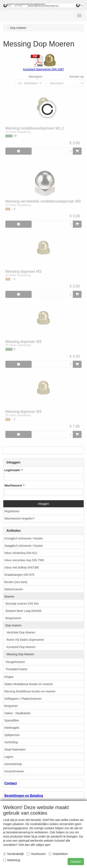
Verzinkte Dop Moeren (21, 632)
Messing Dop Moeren (20, 654)
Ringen (9, 677)
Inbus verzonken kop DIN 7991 (24, 560)
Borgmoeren (13, 618)
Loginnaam (12, 470)
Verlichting (11, 742)
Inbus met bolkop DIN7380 (22, 567)
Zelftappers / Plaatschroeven (23, 699)
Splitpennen (12, 735)
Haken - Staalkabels (17, 713)
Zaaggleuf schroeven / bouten (24, 546)
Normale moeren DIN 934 (22, 604)
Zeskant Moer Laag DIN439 (23, 611)
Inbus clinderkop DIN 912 (21, 553)
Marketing (12, 860)
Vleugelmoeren (15, 662)
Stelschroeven (14, 589)
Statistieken (58, 854)
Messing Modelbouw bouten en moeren (30, 691)
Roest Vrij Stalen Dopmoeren (25, 640)
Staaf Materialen (15, 749)
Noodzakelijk (13, 854)
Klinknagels (12, 728)
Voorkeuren (36, 854)
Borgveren (11, 706)
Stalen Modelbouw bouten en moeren (29, 684)
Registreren (12, 511)
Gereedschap (13, 764)
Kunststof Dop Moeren (21, 647)
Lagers (9, 757)
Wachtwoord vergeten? (19, 518)
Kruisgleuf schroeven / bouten (24, 538)
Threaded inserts (16, 669)
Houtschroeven (14, 771)
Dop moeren (13, 625)
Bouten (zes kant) (16, 582)
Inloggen (43, 504)
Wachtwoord (13, 485)
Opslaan (76, 862)
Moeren (9, 597)
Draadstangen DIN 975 (19, 575)
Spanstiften (12, 720)
